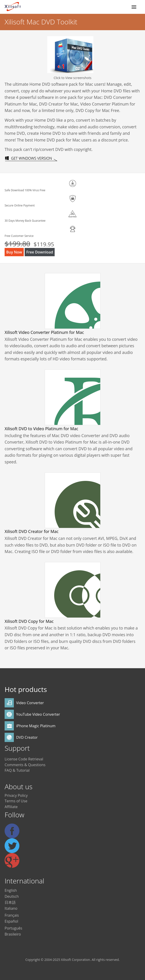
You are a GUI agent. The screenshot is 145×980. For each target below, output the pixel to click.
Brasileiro (13, 934)
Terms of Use (16, 801)
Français (12, 915)
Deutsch (12, 896)
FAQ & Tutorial (17, 770)
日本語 (10, 902)
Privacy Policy (16, 795)
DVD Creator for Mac (58, 104)
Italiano (11, 908)
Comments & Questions (25, 765)
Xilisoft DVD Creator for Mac (32, 531)
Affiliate (11, 807)
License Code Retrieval (24, 759)
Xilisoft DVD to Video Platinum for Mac (41, 429)
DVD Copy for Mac (93, 110)
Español (11, 921)
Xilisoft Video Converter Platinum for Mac (44, 332)
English (11, 890)
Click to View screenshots (73, 78)
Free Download (40, 252)
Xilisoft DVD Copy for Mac (29, 621)
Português (13, 928)
